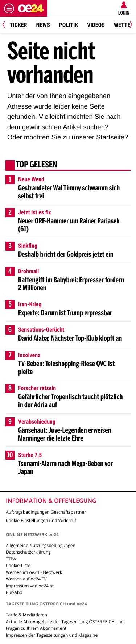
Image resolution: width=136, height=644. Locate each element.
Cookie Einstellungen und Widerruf (41, 520)
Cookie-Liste (18, 565)
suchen (94, 127)
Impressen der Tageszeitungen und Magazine (52, 635)
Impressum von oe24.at (30, 586)
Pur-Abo (14, 592)
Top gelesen (37, 165)
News (43, 25)
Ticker (18, 25)
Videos (96, 25)
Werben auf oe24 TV (26, 579)
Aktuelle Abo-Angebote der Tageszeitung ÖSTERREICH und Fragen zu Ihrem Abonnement (65, 625)
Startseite (110, 137)
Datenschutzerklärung (28, 552)
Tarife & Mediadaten (26, 615)
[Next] (130, 25)
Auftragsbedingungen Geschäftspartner (46, 512)
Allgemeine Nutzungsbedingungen (41, 545)
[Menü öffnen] (9, 8)
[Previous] (6, 25)
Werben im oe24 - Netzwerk (34, 572)
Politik (69, 25)
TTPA (11, 559)
